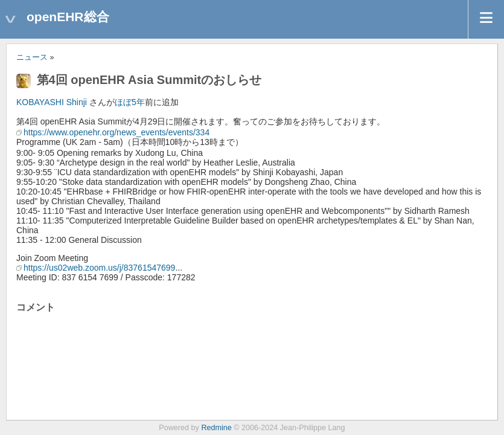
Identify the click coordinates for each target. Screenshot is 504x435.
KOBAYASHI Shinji (52, 102)
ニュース (32, 57)
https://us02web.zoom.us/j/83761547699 (99, 268)
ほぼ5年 (130, 102)
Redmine (216, 428)
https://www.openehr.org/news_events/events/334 (116, 132)
